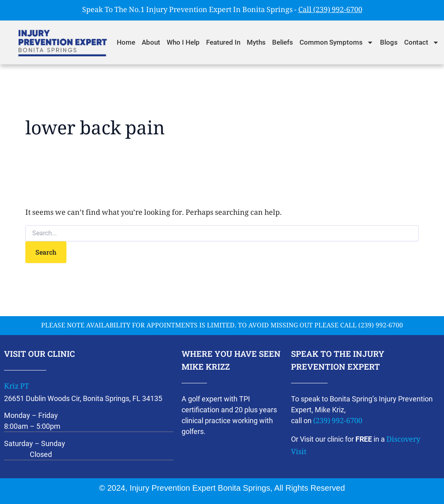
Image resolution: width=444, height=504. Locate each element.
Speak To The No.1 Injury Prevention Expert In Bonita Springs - (222, 10)
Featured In (223, 42)
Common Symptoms (337, 42)
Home (126, 42)
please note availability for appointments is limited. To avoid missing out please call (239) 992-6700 (222, 326)
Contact (422, 42)
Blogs (389, 42)
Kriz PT (17, 387)
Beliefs (283, 42)
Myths (256, 42)
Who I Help (183, 42)
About (151, 42)
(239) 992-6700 (338, 422)
